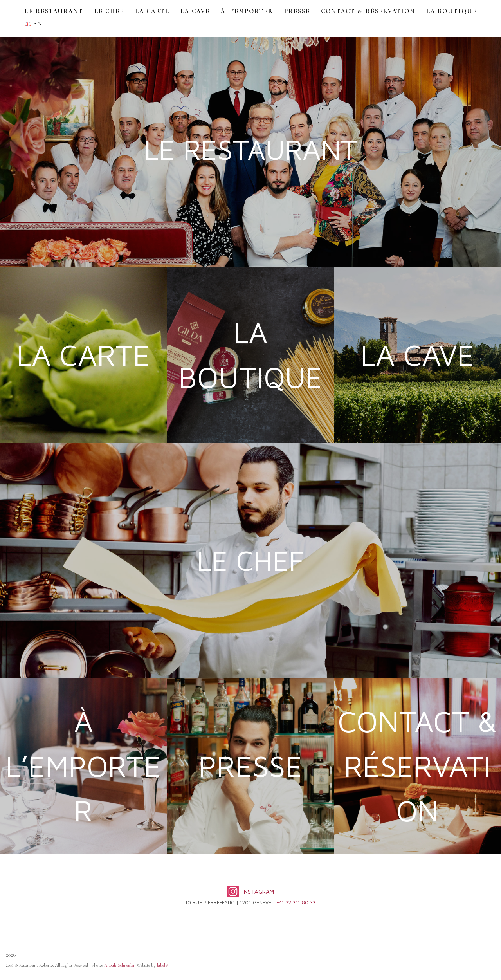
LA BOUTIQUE (452, 11)
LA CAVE (195, 11)
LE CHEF (109, 11)
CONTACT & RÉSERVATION (368, 11)
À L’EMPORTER (247, 11)
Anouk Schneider (119, 965)
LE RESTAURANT (54, 11)
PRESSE (297, 11)
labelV (163, 965)
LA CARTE (152, 11)
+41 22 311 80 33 (296, 902)
